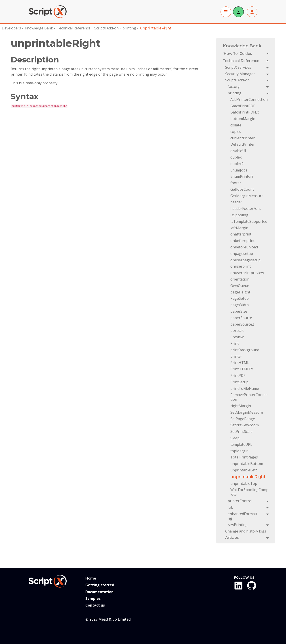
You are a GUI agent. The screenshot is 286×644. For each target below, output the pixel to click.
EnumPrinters (242, 176)
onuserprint (241, 266)
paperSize (239, 311)
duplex (236, 157)
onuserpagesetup (245, 260)
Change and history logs (246, 531)
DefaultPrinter (243, 144)
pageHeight (240, 292)
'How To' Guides (237, 54)
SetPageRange (243, 419)
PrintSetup (239, 382)
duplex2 (237, 164)
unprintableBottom (247, 464)
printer (236, 356)
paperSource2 (242, 324)
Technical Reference (74, 28)
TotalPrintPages (244, 457)
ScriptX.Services (238, 67)
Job (230, 507)
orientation (240, 279)
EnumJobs (239, 170)
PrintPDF (238, 376)
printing (129, 28)
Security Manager (240, 74)
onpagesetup (242, 254)
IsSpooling (239, 215)
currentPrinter (243, 138)
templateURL (241, 444)
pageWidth (240, 305)
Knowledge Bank (39, 28)
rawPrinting (238, 525)
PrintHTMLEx (242, 369)
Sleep (235, 438)
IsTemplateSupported (249, 221)
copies (236, 132)
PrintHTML (240, 363)
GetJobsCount (242, 189)
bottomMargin (243, 119)
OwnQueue (240, 286)
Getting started (100, 585)
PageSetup (240, 298)
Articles (232, 538)
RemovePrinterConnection (249, 397)
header (236, 202)
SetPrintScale (241, 431)
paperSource (241, 318)
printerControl (240, 501)
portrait (237, 330)
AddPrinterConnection (249, 99)
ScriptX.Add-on (106, 28)
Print (234, 343)
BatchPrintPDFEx (245, 112)
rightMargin (241, 406)
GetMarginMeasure (247, 196)
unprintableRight (248, 477)
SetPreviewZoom (245, 425)
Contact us (95, 605)
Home (91, 578)
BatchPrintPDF (243, 106)
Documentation (99, 592)
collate (236, 125)
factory (234, 87)
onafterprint (241, 234)
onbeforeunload (244, 247)
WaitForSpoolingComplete (249, 492)
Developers (11, 28)
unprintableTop (244, 483)
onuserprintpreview (247, 273)
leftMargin (239, 228)
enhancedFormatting (243, 516)
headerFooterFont (246, 208)
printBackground (245, 350)
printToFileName (245, 388)
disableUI (238, 151)
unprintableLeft (244, 470)
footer (236, 183)
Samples (93, 599)
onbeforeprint (242, 241)
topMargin (239, 451)
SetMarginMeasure (247, 412)
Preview (237, 337)
